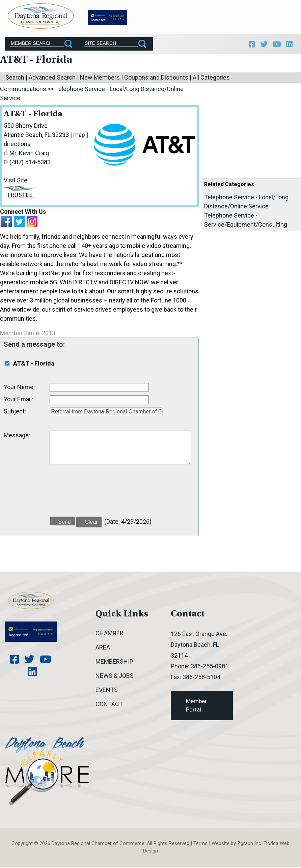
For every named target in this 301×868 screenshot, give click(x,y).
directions (17, 146)
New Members (100, 79)
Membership (114, 663)
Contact (109, 705)
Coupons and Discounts (156, 79)
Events (107, 691)
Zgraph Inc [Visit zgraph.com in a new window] (249, 845)
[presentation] (101, 496)
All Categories (211, 79)
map (79, 136)
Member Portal (196, 707)
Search (15, 79)
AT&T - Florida (35, 116)
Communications (23, 91)
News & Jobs (115, 677)
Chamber (110, 634)
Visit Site (16, 182)
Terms (200, 845)
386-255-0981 (210, 668)
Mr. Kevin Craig (29, 155)
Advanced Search (52, 79)
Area (103, 649)
